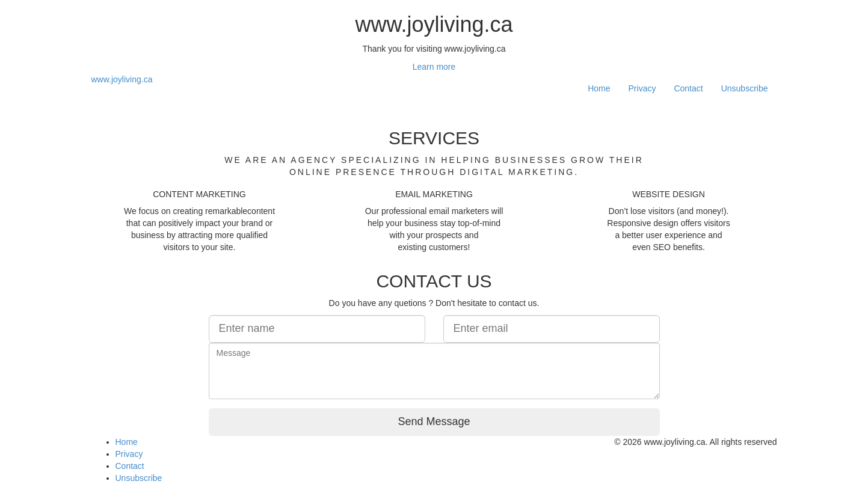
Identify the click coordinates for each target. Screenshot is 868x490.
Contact (688, 88)
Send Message (434, 421)
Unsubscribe (745, 88)
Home (599, 88)
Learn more (434, 67)
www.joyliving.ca (122, 79)
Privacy (642, 88)
